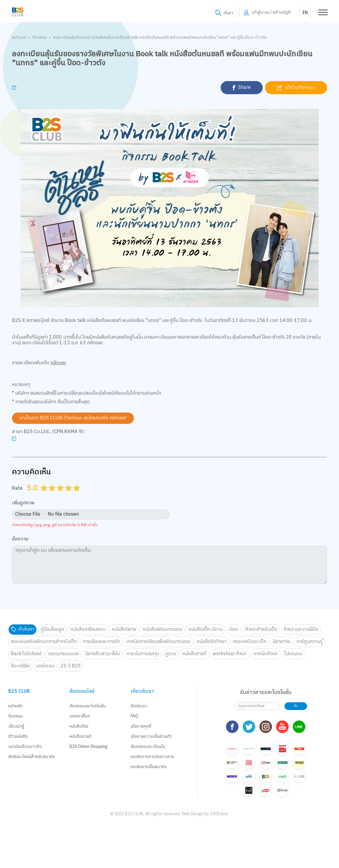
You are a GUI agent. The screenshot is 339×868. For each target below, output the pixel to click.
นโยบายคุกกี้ (141, 726)
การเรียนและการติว (102, 642)
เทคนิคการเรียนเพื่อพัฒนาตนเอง (158, 642)
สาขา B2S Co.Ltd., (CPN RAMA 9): (48, 432)
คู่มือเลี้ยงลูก (52, 629)
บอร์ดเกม (45, 666)
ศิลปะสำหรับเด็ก (261, 629)
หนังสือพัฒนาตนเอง (162, 629)
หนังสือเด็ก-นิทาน (206, 629)
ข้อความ (20, 539)
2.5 (58, 495)
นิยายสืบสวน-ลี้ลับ (102, 654)
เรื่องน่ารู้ (16, 726)
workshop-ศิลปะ (230, 654)
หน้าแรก (19, 37)
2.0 (53, 495)
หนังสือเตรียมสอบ (88, 629)
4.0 (69, 495)
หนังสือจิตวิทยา (211, 642)
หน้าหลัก (15, 706)
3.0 (61, 495)
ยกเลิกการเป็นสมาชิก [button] (149, 767)
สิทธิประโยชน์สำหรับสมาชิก (32, 757)
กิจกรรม (40, 37)
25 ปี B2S (71, 666)
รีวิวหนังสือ (18, 736)
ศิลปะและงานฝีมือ (301, 629)
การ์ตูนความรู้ (309, 642)
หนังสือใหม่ (79, 726)
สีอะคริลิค (20, 666)
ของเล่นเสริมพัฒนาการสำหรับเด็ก (44, 642)
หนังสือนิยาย (124, 629)
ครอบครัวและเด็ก (249, 642)
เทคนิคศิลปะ (266, 654)
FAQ (134, 716)
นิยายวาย (281, 642)
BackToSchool (26, 654)
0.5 (42, 495)
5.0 (77, 495)
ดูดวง (171, 654)
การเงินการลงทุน (143, 654)
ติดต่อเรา (139, 706)
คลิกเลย (58, 363)
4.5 (75, 495)
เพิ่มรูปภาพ (23, 503)
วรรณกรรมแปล (63, 654)
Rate (17, 488)
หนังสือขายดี (194, 654)
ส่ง (296, 706)
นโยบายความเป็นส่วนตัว (151, 736)
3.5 (66, 495)
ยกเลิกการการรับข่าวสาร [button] (152, 757)
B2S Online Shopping (89, 747)
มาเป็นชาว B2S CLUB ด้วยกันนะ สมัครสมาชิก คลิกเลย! (73, 418)
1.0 (44, 495)
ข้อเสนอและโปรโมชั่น (88, 706)
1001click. (219, 803)
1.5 (50, 495)
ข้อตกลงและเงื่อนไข (148, 747)
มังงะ (234, 629)
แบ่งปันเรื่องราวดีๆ (25, 747)
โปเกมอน (293, 654)
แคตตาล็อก (80, 716)
